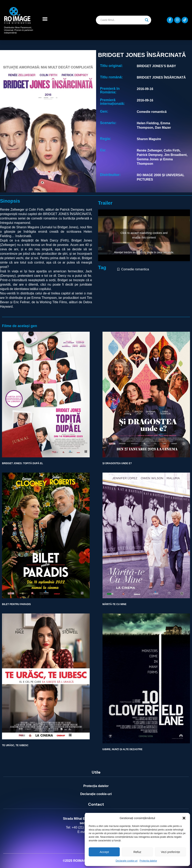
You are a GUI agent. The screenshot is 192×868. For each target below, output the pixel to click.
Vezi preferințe (170, 852)
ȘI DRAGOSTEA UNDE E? (117, 463)
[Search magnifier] (147, 20)
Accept (104, 852)
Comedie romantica (135, 269)
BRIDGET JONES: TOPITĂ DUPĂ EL (23, 463)
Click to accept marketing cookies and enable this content (144, 235)
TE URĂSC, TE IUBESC (15, 745)
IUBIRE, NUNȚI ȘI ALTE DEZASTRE (123, 749)
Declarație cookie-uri (127, 861)
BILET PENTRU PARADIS (16, 604)
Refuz (137, 852)
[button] (184, 818)
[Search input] (122, 20)
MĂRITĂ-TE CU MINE (115, 604)
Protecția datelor (148, 861)
